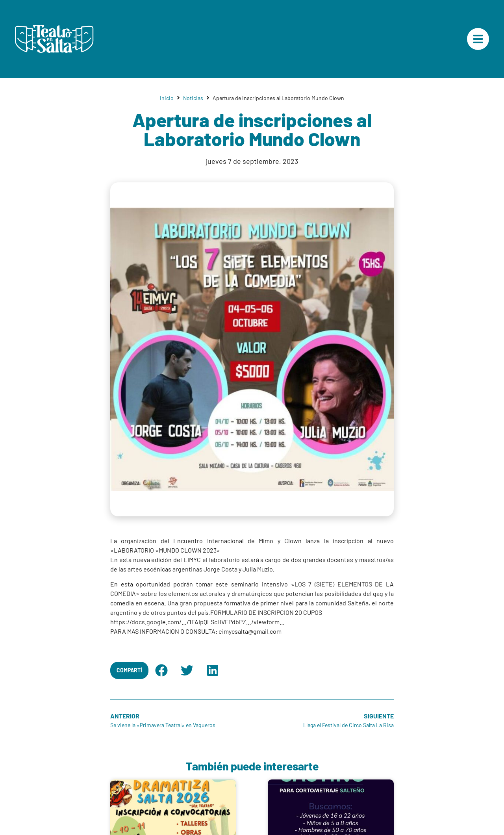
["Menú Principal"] (478, 39)
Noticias (193, 98)
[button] (161, 670)
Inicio (167, 98)
